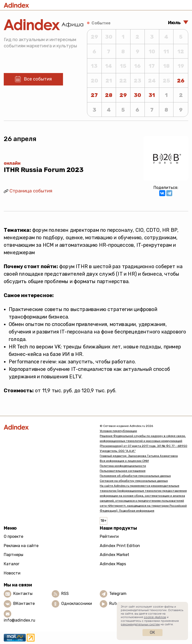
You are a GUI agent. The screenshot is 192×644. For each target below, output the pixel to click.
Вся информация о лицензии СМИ (124, 461)
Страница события (31, 191)
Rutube (116, 604)
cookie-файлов (155, 617)
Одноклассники (77, 604)
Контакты (23, 594)
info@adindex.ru (19, 620)
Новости (12, 573)
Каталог (12, 564)
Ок (152, 632)
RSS (65, 594)
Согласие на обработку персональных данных (134, 481)
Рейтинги (109, 536)
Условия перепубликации (118, 431)
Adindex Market (114, 555)
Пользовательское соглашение (123, 471)
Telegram (118, 594)
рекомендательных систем (140, 624)
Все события (38, 79)
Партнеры (13, 555)
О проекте (13, 536)
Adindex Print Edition (120, 546)
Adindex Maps (113, 564)
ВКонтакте (24, 604)
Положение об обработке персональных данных (135, 476)
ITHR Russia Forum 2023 (44, 170)
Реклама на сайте (21, 546)
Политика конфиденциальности (123, 466)
